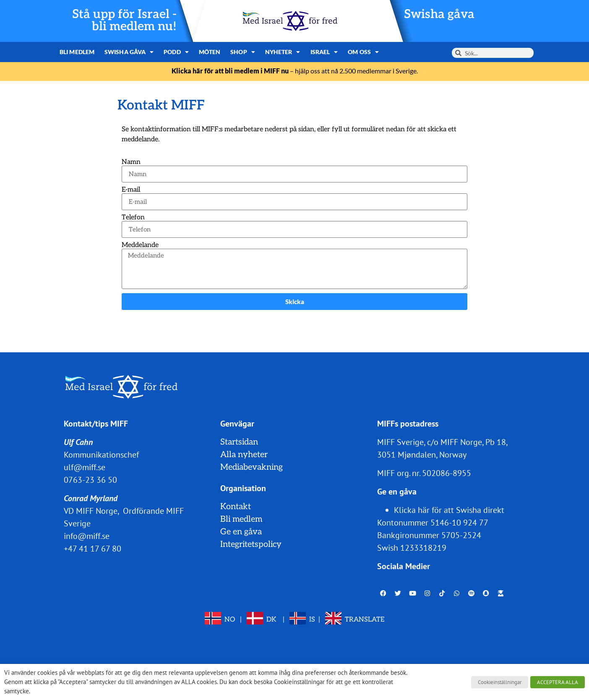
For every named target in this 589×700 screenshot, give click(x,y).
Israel (324, 52)
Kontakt (236, 507)
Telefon (133, 218)
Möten (210, 52)
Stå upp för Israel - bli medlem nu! (124, 21)
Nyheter (283, 52)
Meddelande (140, 245)
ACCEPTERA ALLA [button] (558, 682)
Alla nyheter (244, 455)
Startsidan (239, 442)
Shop (243, 52)
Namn (131, 162)
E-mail (131, 190)
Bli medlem (77, 52)
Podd (176, 52)
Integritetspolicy (251, 544)
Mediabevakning (251, 467)
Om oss (363, 52)
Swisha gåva (439, 14)
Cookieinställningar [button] (500, 682)
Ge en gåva (241, 532)
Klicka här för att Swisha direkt (449, 510)
